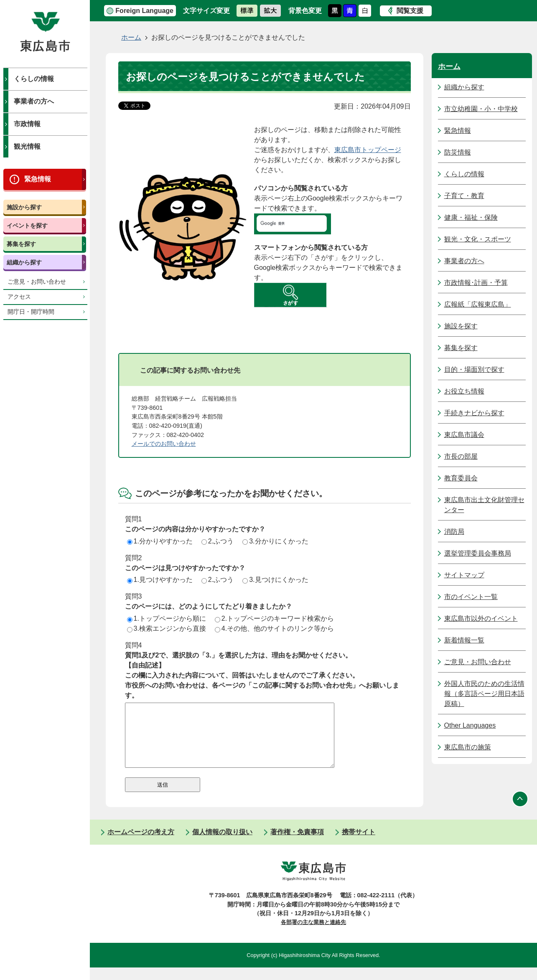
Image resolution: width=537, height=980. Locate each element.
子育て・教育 (464, 196)
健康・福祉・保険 (471, 217)
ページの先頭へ (520, 811)
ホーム (131, 37)
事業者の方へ (34, 101)
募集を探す (21, 244)
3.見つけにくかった (275, 580)
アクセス (19, 297)
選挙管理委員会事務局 (478, 553)
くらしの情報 (34, 79)
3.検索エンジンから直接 (167, 628)
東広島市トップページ (368, 150)
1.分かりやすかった (160, 541)
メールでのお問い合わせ (164, 444)
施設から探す (24, 207)
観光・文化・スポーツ (478, 239)
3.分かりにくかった (275, 541)
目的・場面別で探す (474, 369)
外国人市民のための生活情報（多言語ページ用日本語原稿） (484, 694)
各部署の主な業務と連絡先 (313, 935)
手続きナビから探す (474, 413)
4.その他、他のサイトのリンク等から (274, 628)
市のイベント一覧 (471, 597)
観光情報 (27, 146)
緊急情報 (38, 179)
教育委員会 (461, 478)
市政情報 (27, 124)
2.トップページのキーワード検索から (274, 618)
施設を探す (461, 326)
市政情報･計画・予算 (476, 283)
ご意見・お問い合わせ (37, 282)
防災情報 (458, 152)
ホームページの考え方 (141, 844)
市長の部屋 (461, 456)
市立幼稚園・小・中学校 (481, 109)
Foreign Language (144, 11)
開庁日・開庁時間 (31, 312)
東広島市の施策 (468, 747)
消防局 (454, 532)
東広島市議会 (464, 435)
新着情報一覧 (464, 640)
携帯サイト (359, 844)
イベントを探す (27, 226)
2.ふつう (218, 541)
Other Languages (470, 725)
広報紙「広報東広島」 (478, 304)
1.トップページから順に (167, 618)
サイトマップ (464, 575)
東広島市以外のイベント (481, 618)
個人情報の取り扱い (222, 844)
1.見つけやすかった (160, 580)
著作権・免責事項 (297, 844)
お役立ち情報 (464, 391)
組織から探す (24, 262)
